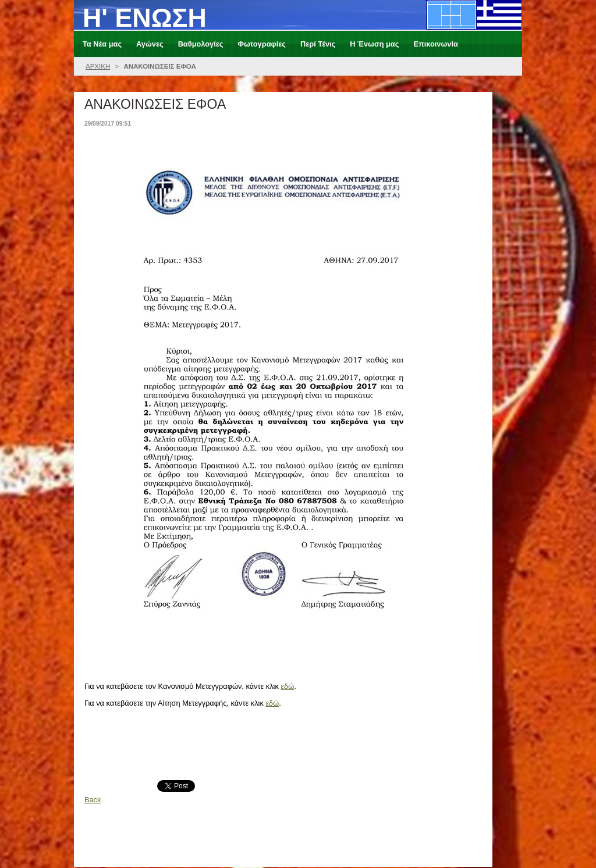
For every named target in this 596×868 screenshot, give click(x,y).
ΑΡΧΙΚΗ (98, 66)
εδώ (287, 686)
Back (93, 800)
